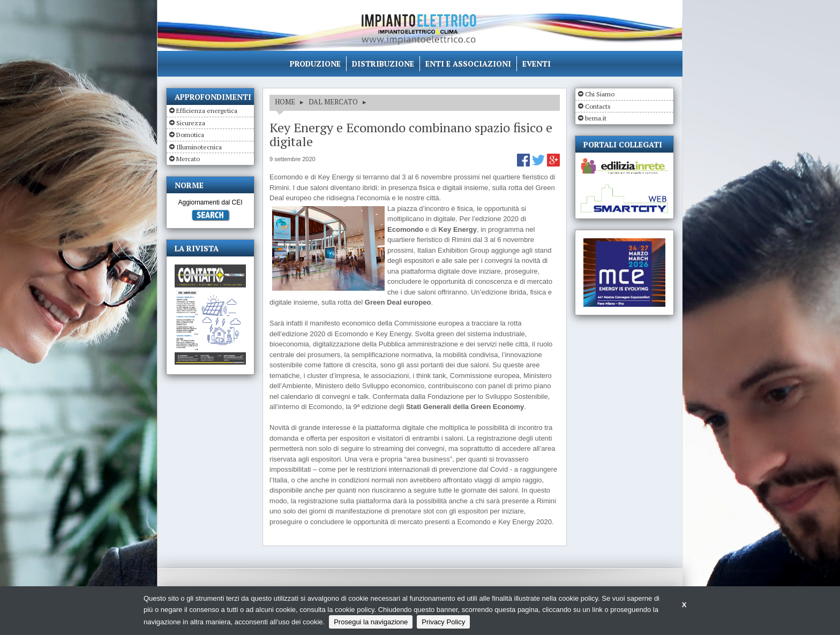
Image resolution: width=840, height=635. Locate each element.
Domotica (190, 135)
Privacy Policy (443, 622)
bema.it (596, 118)
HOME (285, 102)
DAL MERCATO (333, 102)
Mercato (188, 159)
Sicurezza (191, 123)
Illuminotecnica (199, 147)
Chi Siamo (600, 94)
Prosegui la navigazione (371, 622)
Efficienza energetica (207, 111)
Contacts (598, 106)
